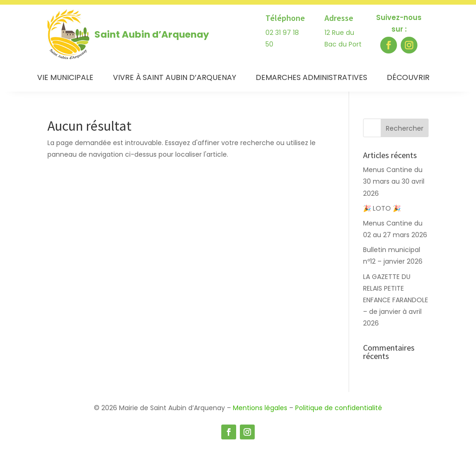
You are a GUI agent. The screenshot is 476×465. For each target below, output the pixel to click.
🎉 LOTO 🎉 (383, 208)
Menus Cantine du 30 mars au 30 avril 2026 (394, 181)
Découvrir (408, 79)
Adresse (339, 18)
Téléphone (285, 18)
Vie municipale (65, 79)
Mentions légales (260, 408)
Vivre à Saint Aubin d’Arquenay (175, 79)
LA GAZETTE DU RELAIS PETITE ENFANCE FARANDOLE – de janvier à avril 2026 (396, 300)
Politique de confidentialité (339, 408)
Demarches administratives (311, 79)
